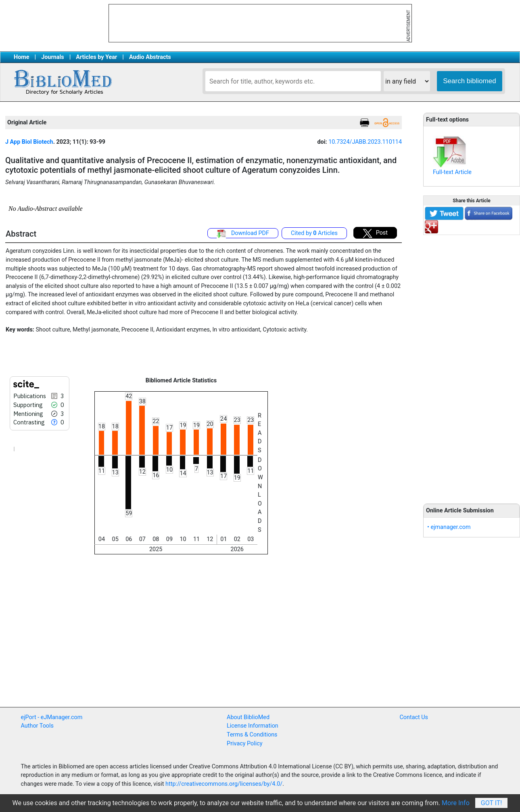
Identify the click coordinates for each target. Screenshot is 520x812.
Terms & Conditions (252, 735)
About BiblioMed (248, 717)
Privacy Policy (245, 744)
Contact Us (414, 717)
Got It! (492, 803)
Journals (52, 57)
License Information (253, 726)
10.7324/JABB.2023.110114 (365, 142)
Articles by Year (96, 57)
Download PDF (243, 234)
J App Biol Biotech (29, 142)
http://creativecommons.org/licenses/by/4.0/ (224, 784)
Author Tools (37, 726)
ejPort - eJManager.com (52, 717)
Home (22, 57)
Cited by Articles (314, 233)
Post (375, 233)
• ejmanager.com (449, 527)
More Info (456, 803)
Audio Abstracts (150, 57)
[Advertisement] (472, 365)
